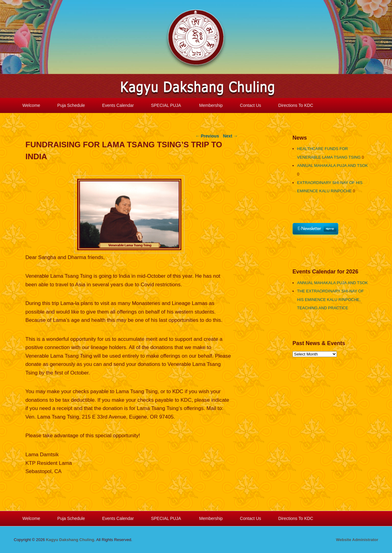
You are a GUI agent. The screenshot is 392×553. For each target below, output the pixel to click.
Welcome (31, 105)
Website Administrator (357, 540)
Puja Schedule (71, 105)
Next (230, 136)
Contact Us (250, 105)
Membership (211, 105)
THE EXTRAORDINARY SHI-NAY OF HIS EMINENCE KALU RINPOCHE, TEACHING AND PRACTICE (330, 299)
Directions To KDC (296, 105)
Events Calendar (118, 105)
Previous (207, 136)
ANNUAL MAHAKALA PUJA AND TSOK (332, 166)
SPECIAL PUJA (166, 105)
